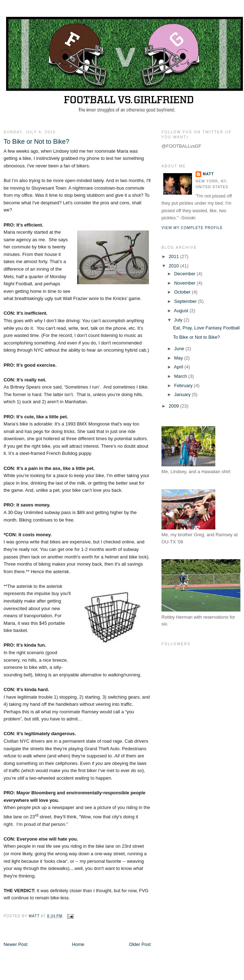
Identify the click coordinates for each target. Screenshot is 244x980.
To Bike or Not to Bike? (196, 337)
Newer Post (15, 944)
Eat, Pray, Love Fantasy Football (206, 328)
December (185, 274)
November (185, 283)
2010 (174, 266)
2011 (174, 256)
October (183, 292)
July (179, 320)
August (182, 311)
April (179, 367)
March (181, 376)
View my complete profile (192, 228)
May (179, 358)
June (180, 349)
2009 (174, 406)
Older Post (140, 944)
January (183, 394)
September (186, 301)
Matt (208, 174)
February (184, 386)
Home (78, 944)
